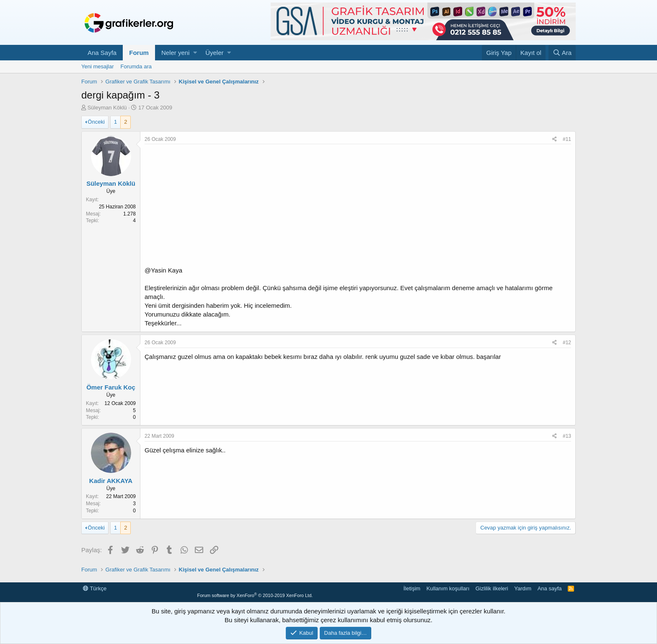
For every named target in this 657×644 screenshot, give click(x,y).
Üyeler (214, 53)
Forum (139, 53)
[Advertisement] (358, 207)
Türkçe (95, 588)
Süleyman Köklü (107, 108)
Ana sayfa (550, 588)
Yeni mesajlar (98, 66)
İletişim (412, 588)
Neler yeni (176, 53)
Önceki (96, 122)
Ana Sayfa (102, 53)
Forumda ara (136, 66)
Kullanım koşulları (448, 588)
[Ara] (562, 53)
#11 (567, 139)
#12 (567, 343)
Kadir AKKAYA (111, 481)
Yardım (523, 588)
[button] (195, 53)
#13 (567, 436)
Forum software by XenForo (255, 595)
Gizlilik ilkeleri (492, 588)
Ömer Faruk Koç (111, 387)
